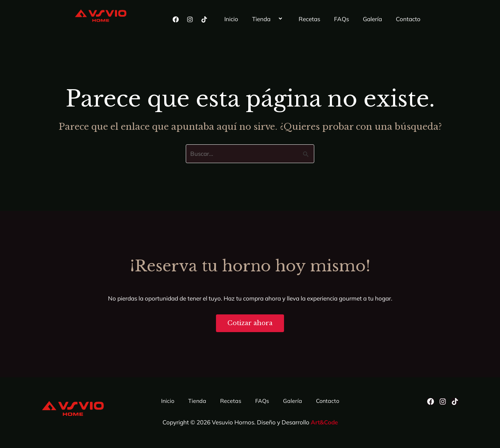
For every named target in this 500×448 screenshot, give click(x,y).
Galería (372, 19)
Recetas (309, 19)
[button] (273, 19)
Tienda (268, 19)
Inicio (231, 19)
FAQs (341, 19)
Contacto (408, 19)
